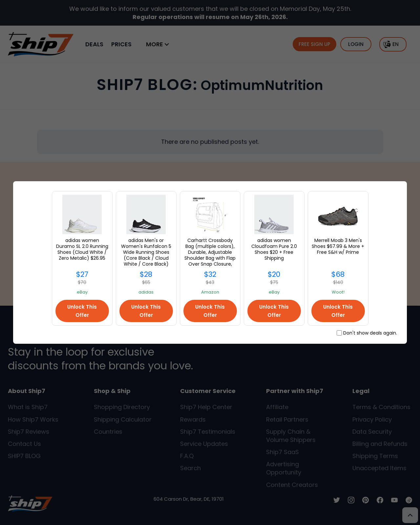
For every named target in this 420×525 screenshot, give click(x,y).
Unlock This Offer (82, 311)
